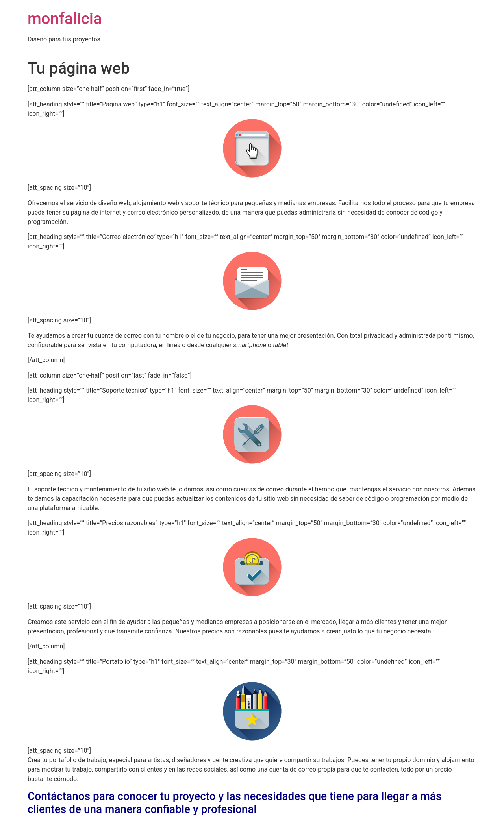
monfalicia (65, 19)
